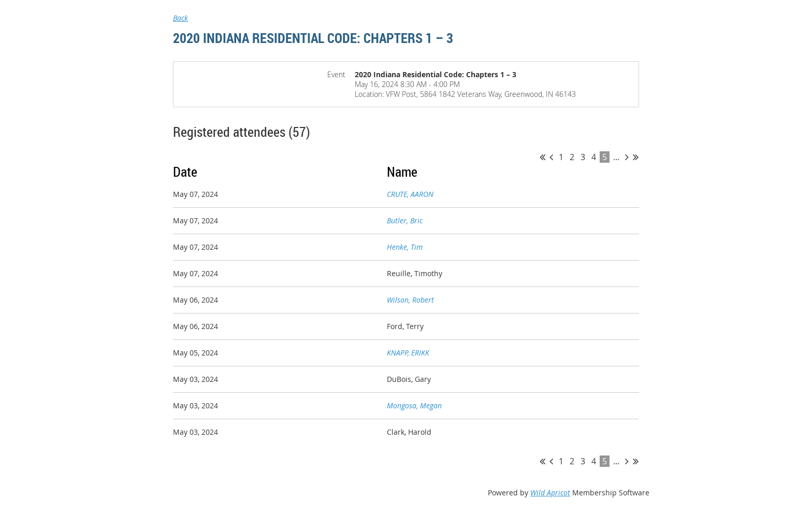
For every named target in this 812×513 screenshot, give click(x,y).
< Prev (551, 157)
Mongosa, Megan (414, 405)
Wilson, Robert (410, 300)
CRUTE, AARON (410, 194)
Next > (627, 157)
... (616, 157)
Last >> (636, 157)
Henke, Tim (405, 247)
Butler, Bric (405, 220)
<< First (542, 157)
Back (180, 18)
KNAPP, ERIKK (408, 353)
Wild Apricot (550, 493)
